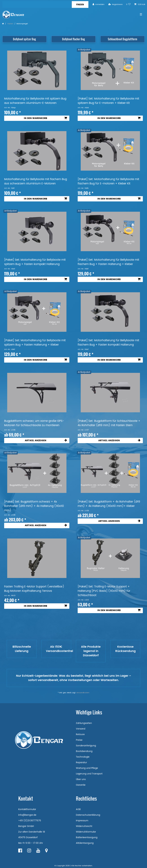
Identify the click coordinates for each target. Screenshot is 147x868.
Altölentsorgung (85, 843)
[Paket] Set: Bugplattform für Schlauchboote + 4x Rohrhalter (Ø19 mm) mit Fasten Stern (109, 423)
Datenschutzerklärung (88, 815)
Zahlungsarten (84, 723)
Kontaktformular (27, 809)
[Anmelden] (98, 4)
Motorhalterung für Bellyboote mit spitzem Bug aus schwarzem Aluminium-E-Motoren (35, 101)
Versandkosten (83, 693)
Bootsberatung (84, 751)
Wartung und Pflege (87, 768)
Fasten (10, 24)
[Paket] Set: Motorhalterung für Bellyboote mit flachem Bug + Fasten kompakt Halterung (108, 343)
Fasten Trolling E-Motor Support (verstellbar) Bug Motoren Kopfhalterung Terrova (34, 589)
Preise (79, 740)
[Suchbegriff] (37, 4)
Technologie (83, 757)
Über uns (81, 779)
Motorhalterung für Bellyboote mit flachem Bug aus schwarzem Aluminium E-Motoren (36, 182)
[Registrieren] (116, 4)
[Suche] (80, 4)
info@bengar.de (27, 815)
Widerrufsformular (86, 832)
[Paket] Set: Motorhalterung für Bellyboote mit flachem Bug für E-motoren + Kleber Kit (108, 182)
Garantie (81, 785)
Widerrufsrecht (84, 826)
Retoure (80, 734)
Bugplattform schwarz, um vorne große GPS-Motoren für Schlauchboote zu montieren (34, 423)
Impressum (82, 821)
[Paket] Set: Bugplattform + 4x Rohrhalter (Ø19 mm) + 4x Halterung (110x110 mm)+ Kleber (109, 504)
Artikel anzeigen (46, 441)
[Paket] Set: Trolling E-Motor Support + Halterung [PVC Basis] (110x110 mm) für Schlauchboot (104, 591)
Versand (81, 729)
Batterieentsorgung (87, 837)
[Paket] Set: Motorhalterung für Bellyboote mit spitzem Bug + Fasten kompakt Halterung (35, 262)
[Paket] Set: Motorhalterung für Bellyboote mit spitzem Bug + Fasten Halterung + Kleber (35, 343)
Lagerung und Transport (89, 774)
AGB (78, 809)
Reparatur (81, 762)
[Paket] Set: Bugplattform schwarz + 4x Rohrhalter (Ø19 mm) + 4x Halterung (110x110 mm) (34, 506)
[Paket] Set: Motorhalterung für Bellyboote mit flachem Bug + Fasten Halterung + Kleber (108, 262)
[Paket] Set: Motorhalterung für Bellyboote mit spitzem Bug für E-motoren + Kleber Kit (108, 101)
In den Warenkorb (45, 118)
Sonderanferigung (86, 746)
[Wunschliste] (128, 4)
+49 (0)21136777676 (30, 821)
